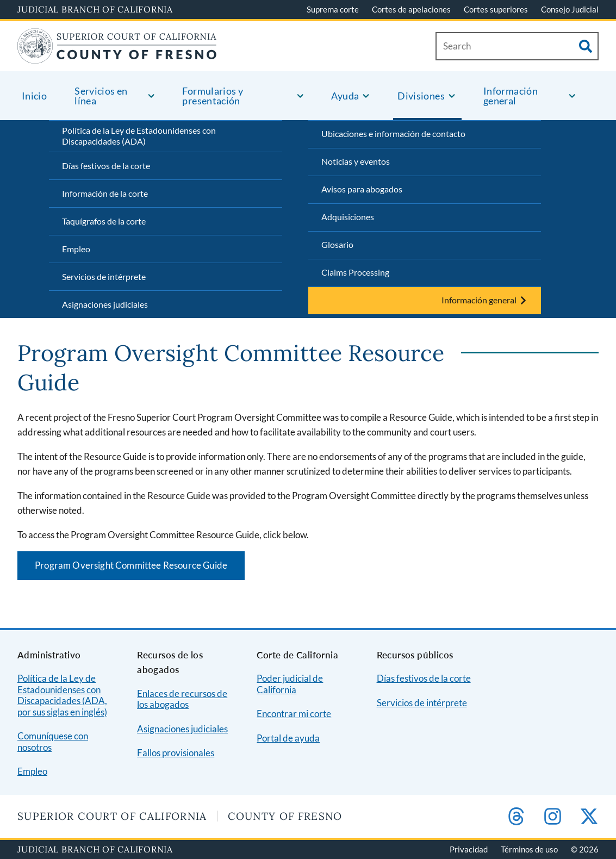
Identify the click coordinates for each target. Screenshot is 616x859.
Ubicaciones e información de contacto (393, 133)
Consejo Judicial (570, 9)
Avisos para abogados (362, 189)
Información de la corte (105, 193)
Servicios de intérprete (104, 276)
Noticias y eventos (356, 161)
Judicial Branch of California (95, 9)
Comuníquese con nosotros (53, 742)
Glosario (337, 244)
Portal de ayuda (288, 738)
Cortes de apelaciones (411, 9)
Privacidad (469, 849)
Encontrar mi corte (294, 714)
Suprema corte (333, 9)
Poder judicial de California (290, 684)
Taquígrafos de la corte (104, 221)
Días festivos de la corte (106, 166)
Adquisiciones (348, 217)
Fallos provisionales (176, 753)
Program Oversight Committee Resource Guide (131, 565)
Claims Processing (355, 272)
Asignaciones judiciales (105, 304)
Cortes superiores (496, 9)
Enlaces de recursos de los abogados (182, 699)
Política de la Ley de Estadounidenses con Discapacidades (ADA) (139, 136)
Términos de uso (529, 849)
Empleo (76, 249)
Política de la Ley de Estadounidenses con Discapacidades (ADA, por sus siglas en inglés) (62, 695)
